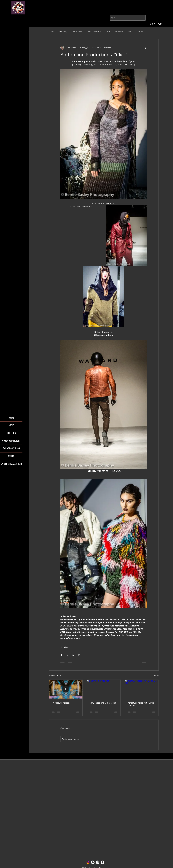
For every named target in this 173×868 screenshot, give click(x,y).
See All (156, 675)
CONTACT (11, 456)
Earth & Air (141, 32)
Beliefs (108, 32)
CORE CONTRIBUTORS (11, 441)
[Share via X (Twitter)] (67, 655)
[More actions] (146, 48)
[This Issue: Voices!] (66, 689)
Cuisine (130, 32)
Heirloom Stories (77, 32)
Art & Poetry (63, 32)
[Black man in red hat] (104, 689)
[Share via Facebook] (61, 655)
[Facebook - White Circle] (103, 862)
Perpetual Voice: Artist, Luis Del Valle (141, 704)
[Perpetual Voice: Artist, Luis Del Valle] (142, 689)
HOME (11, 418)
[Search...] (127, 18)
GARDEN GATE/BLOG (11, 448)
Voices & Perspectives (94, 32)
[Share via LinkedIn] (73, 655)
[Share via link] (79, 655)
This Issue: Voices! (61, 703)
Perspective (119, 32)
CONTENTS (11, 433)
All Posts (51, 32)
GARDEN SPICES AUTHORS (11, 464)
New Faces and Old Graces (103, 703)
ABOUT (11, 425)
